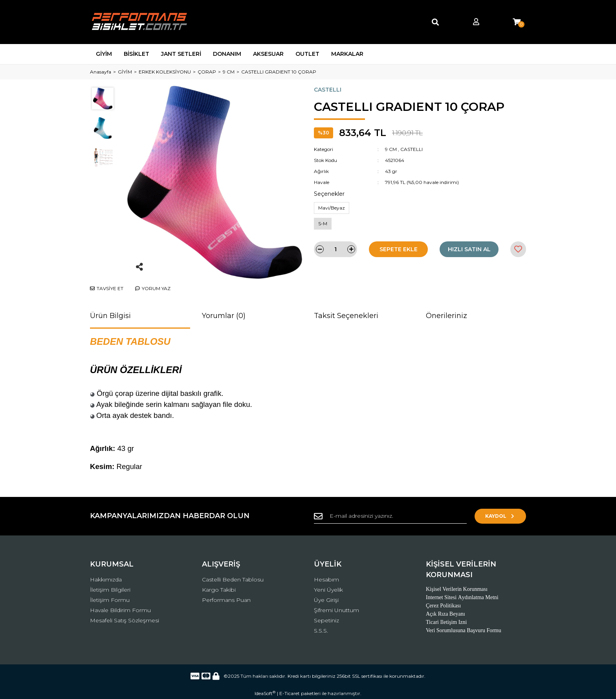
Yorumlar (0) (224, 316)
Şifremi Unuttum (336, 610)
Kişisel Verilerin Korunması (457, 589)
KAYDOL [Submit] (501, 516)
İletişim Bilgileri (110, 590)
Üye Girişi (326, 600)
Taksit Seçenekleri (346, 316)
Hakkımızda (106, 579)
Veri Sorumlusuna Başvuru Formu (464, 630)
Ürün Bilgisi (110, 316)
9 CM (391, 149)
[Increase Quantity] (351, 249)
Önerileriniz (446, 316)
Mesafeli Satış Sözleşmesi (125, 620)
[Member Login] (476, 22)
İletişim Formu (110, 600)
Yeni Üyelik (328, 590)
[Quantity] (335, 249)
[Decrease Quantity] (320, 249)
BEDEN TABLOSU (130, 341)
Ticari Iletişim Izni (446, 622)
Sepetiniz (326, 620)
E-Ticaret (290, 693)
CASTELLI (328, 90)
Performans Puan (226, 600)
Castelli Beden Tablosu (233, 579)
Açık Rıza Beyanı (445, 614)
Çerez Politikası (443, 606)
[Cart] (517, 22)
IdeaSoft (265, 693)
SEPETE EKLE (399, 249)
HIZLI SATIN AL (469, 249)
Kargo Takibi (219, 590)
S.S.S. (321, 631)
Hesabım (326, 579)
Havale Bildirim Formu (120, 610)
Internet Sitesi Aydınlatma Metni (462, 597)
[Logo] (140, 22)
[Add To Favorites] (518, 249)
